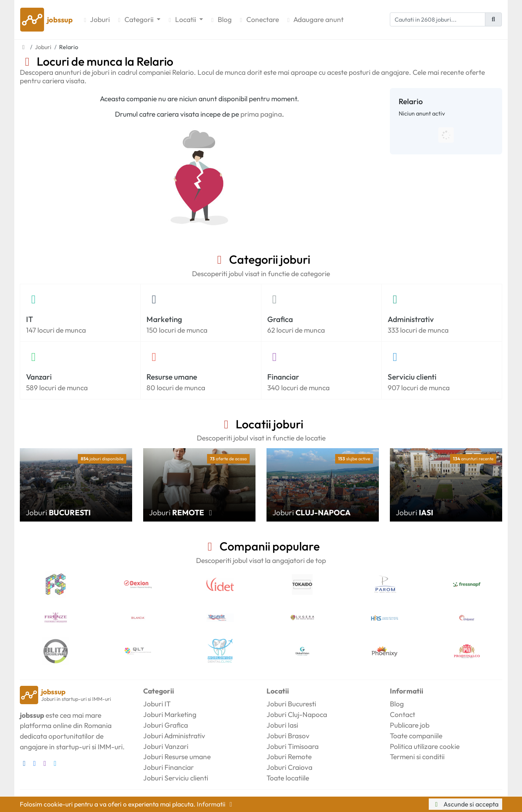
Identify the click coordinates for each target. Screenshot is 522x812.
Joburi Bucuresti (291, 704)
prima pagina (261, 114)
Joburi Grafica (166, 725)
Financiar (283, 377)
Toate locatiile (288, 778)
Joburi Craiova (289, 767)
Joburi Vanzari (166, 746)
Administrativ (411, 319)
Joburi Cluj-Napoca (297, 714)
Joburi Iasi (282, 725)
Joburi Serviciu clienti (176, 778)
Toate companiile (416, 736)
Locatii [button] (182, 19)
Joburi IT (157, 704)
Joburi (96, 19)
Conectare (258, 19)
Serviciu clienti (412, 377)
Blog (220, 19)
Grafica (280, 319)
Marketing (164, 319)
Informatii (216, 804)
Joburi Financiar (168, 767)
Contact (403, 714)
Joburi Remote (289, 757)
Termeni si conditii (417, 757)
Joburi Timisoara (293, 746)
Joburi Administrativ (174, 736)
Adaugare (314, 20)
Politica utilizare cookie (425, 746)
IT (30, 319)
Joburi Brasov (288, 736)
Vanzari (39, 377)
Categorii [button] (135, 19)
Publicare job (410, 725)
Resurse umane (172, 377)
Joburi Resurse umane (177, 757)
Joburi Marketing (170, 714)
